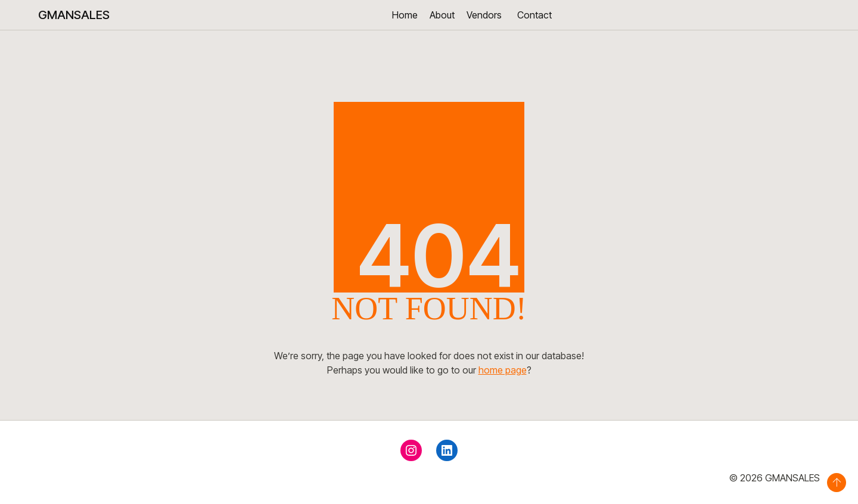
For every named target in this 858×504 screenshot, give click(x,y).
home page (503, 370)
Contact (534, 15)
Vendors (484, 15)
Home (405, 15)
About (442, 15)
